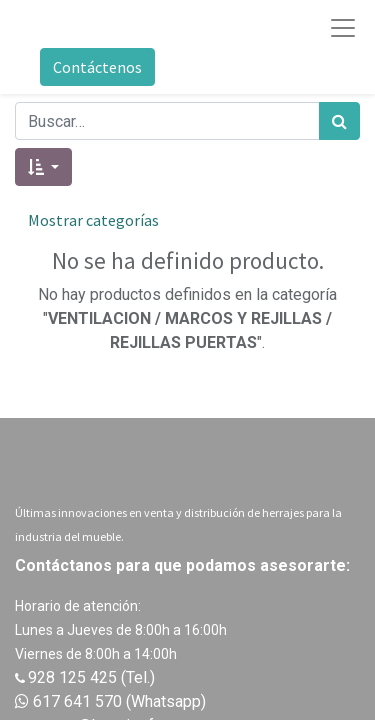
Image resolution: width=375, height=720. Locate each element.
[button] (43, 167)
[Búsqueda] (339, 121)
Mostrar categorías (93, 220)
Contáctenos (97, 67)
